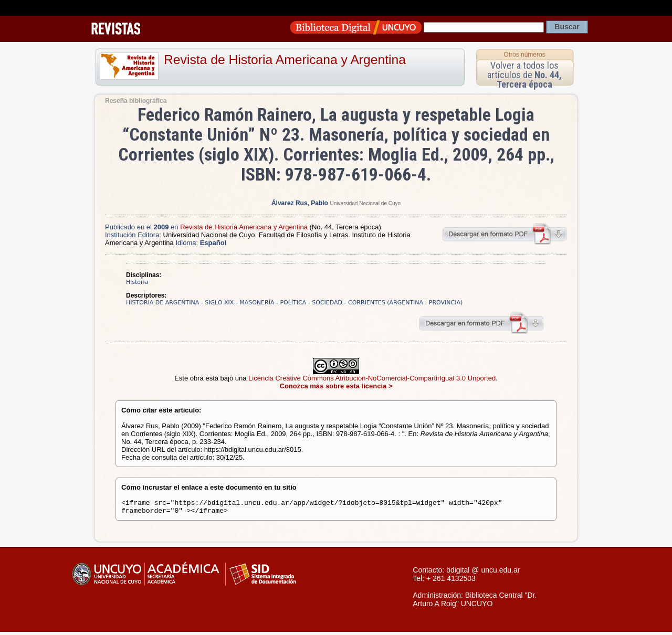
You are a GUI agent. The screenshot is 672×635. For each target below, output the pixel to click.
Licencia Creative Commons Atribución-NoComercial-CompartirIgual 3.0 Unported (372, 378)
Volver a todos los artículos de (524, 75)
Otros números (524, 55)
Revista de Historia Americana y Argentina (285, 60)
